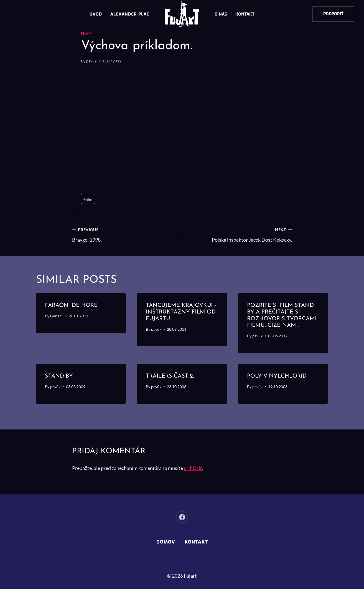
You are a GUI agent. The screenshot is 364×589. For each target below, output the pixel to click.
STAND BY (59, 376)
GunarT (57, 316)
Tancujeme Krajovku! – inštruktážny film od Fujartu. (181, 312)
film (88, 199)
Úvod (96, 14)
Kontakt (245, 14)
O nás (221, 14)
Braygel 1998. (125, 234)
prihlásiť (193, 468)
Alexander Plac (130, 14)
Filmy (87, 34)
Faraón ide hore (71, 305)
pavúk (91, 61)
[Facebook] (182, 517)
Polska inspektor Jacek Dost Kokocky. (240, 234)
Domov (166, 542)
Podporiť (333, 14)
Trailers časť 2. (170, 376)
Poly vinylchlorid (277, 376)
